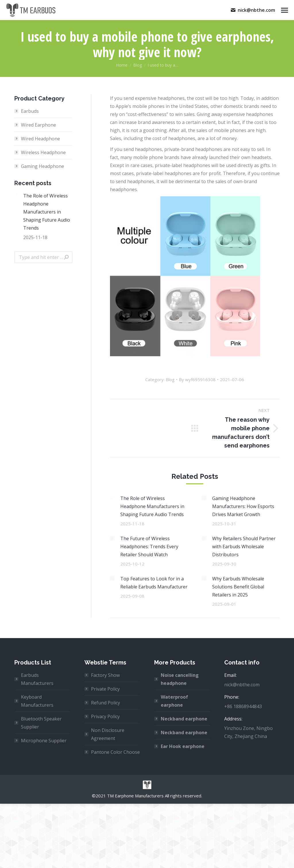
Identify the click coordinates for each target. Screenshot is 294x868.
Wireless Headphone (43, 152)
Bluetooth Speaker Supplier (41, 723)
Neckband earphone (184, 719)
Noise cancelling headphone (180, 679)
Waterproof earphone (174, 701)
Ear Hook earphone (183, 746)
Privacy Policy (105, 716)
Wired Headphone (40, 139)
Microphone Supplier (44, 741)
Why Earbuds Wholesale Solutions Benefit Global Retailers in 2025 (238, 587)
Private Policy (105, 689)
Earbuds (30, 111)
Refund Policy (106, 703)
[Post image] (112, 498)
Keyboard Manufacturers (37, 701)
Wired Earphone (38, 125)
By (197, 379)
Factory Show (105, 675)
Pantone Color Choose (115, 752)
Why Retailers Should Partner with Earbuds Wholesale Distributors (244, 547)
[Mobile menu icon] (285, 10)
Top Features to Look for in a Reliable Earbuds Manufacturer (154, 583)
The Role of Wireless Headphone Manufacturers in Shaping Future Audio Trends (152, 506)
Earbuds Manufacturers (37, 679)
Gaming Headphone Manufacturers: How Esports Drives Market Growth (243, 506)
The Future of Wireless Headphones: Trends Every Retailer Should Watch (149, 547)
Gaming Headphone (42, 166)
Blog (170, 379)
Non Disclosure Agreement (108, 734)
